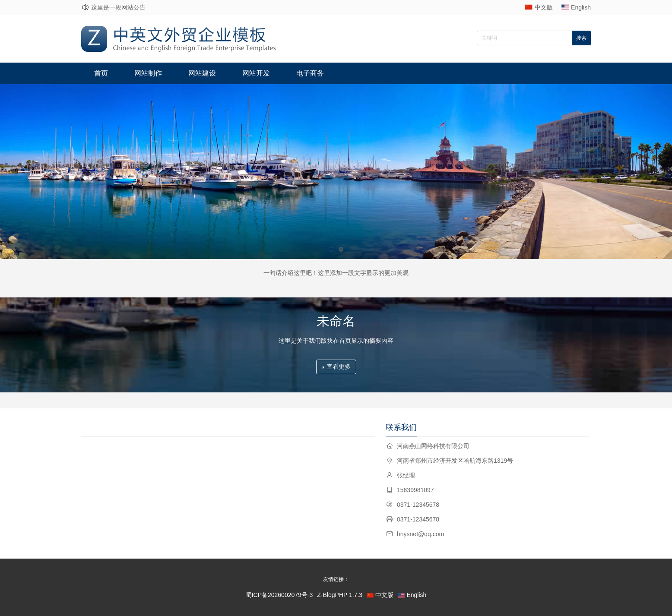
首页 (101, 73)
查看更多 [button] (337, 366)
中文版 (544, 7)
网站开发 (256, 73)
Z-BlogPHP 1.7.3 (340, 595)
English (581, 7)
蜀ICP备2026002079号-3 (279, 595)
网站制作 (148, 73)
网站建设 (202, 73)
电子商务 (310, 73)
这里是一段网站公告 (118, 7)
